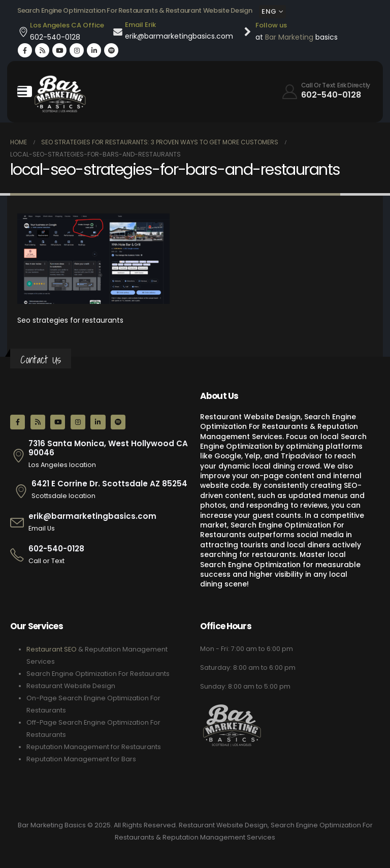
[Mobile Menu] (25, 91)
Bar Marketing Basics (52, 825)
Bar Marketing (289, 37)
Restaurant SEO (52, 649)
